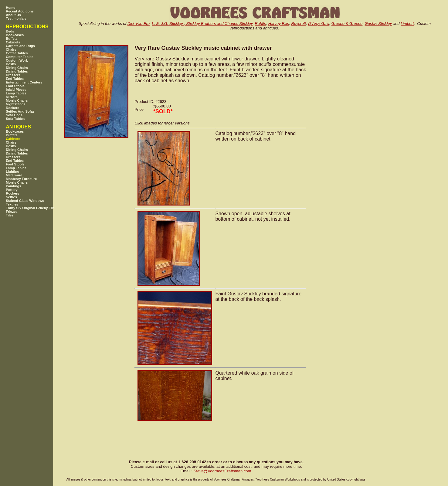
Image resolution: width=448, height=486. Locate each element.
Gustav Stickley (378, 24)
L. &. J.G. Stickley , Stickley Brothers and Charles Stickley (202, 24)
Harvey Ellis (279, 24)
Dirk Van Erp (139, 24)
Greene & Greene (347, 24)
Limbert (407, 24)
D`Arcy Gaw (319, 24)
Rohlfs (261, 24)
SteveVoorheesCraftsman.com (222, 471)
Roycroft (298, 24)
